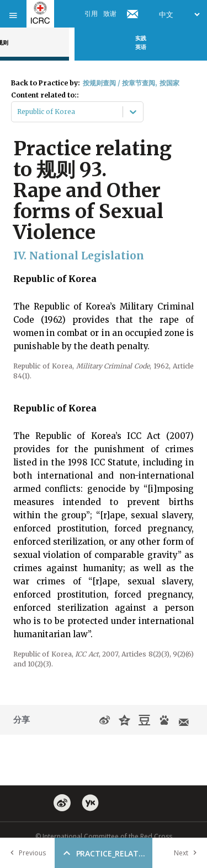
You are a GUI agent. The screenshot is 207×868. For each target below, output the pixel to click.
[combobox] (18, 112)
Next (188, 853)
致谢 (110, 13)
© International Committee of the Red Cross (104, 836)
